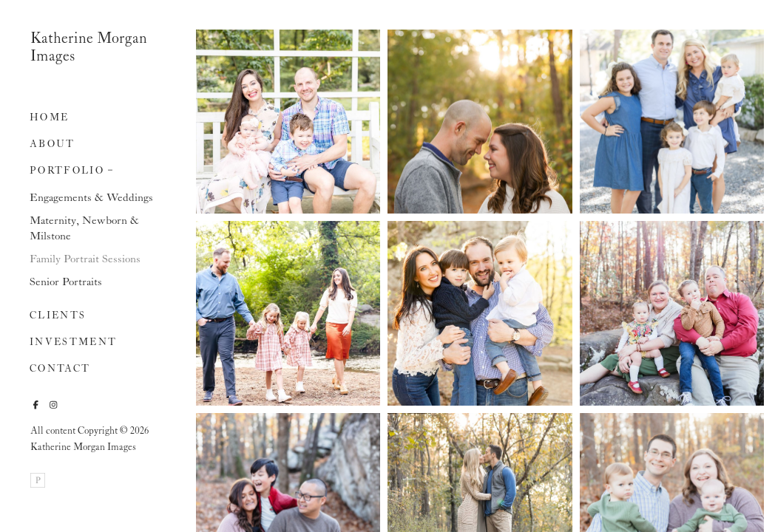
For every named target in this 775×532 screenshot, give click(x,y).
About (53, 144)
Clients (58, 316)
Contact (60, 369)
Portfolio (67, 171)
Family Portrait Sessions (85, 259)
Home (49, 118)
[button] (111, 168)
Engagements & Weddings (91, 198)
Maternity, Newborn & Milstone (84, 229)
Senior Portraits (66, 282)
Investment (73, 342)
